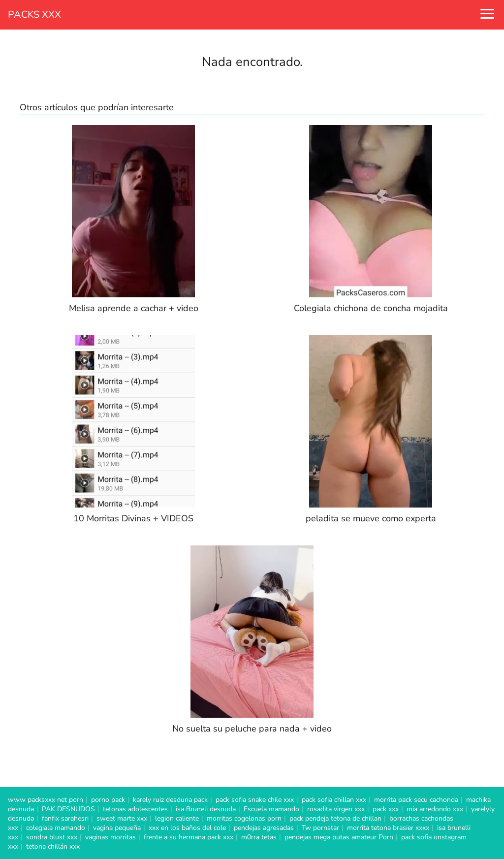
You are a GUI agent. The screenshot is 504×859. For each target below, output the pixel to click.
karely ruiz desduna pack (170, 800)
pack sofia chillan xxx (334, 800)
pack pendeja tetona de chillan (335, 818)
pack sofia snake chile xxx (255, 800)
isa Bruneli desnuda (206, 809)
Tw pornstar (320, 828)
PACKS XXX (34, 15)
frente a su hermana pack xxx (189, 837)
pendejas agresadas (264, 828)
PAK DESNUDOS (68, 809)
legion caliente (177, 818)
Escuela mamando (271, 809)
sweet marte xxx (122, 818)
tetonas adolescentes (135, 809)
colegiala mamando (56, 828)
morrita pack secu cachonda (416, 800)
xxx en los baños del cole (187, 828)
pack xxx (386, 809)
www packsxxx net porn (46, 800)
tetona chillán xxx (53, 846)
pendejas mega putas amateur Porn (339, 837)
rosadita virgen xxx (336, 809)
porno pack (108, 800)
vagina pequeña (117, 828)
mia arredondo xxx (435, 809)
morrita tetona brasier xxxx (388, 828)
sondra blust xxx (52, 837)
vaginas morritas (110, 837)
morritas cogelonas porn (244, 818)
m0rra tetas (259, 837)
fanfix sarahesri (65, 818)
